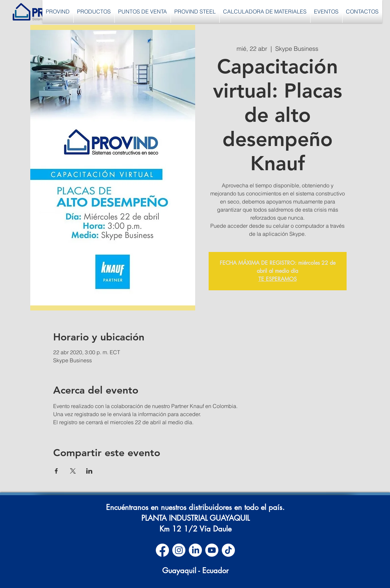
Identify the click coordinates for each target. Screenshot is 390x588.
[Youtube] (212, 550)
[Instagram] (179, 550)
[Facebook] (162, 550)
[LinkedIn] (195, 550)
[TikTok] (228, 550)
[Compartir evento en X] (73, 471)
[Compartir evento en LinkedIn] (89, 471)
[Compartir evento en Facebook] (56, 471)
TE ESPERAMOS (278, 279)
